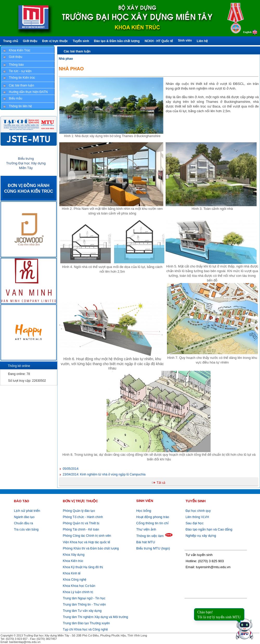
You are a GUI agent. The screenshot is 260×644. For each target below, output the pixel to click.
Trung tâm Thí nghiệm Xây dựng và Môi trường (96, 617)
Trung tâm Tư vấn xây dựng (82, 611)
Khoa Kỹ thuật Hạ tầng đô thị (82, 567)
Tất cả (161, 483)
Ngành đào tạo (24, 517)
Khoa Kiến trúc (73, 561)
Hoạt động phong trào (153, 517)
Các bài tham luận (77, 51)
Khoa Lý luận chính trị (77, 592)
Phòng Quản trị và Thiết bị (81, 523)
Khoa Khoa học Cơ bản (79, 586)
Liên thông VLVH (197, 517)
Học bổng (144, 511)
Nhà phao (66, 59)
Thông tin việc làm (150, 536)
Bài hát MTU (146, 542)
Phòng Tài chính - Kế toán (80, 529)
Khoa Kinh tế (71, 573)
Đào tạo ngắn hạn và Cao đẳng (209, 529)
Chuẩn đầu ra (24, 523)
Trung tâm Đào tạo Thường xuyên (86, 623)
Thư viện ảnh (146, 529)
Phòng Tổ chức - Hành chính (82, 517)
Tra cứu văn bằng (26, 529)
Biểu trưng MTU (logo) (153, 548)
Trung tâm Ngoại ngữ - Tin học (84, 598)
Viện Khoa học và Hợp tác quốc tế (86, 542)
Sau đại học (195, 523)
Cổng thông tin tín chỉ (152, 523)
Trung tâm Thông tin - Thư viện (84, 605)
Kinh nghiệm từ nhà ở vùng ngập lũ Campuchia (104, 474)
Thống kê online (19, 366)
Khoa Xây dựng (73, 555)
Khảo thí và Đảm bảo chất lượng (90, 548)
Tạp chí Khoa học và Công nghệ (85, 629)
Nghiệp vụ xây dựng (201, 536)
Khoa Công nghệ (75, 580)
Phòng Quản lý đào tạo (79, 511)
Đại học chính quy (198, 511)
